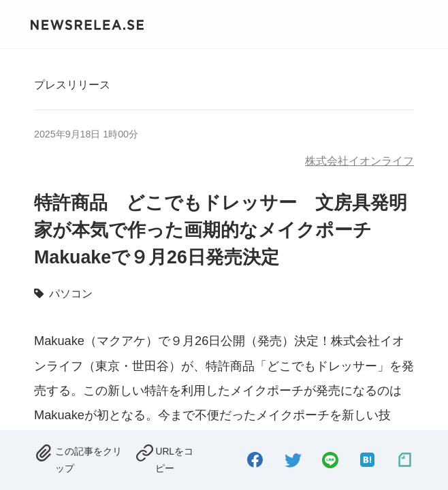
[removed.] (81, 458)
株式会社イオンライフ (359, 161)
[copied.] (169, 458)
